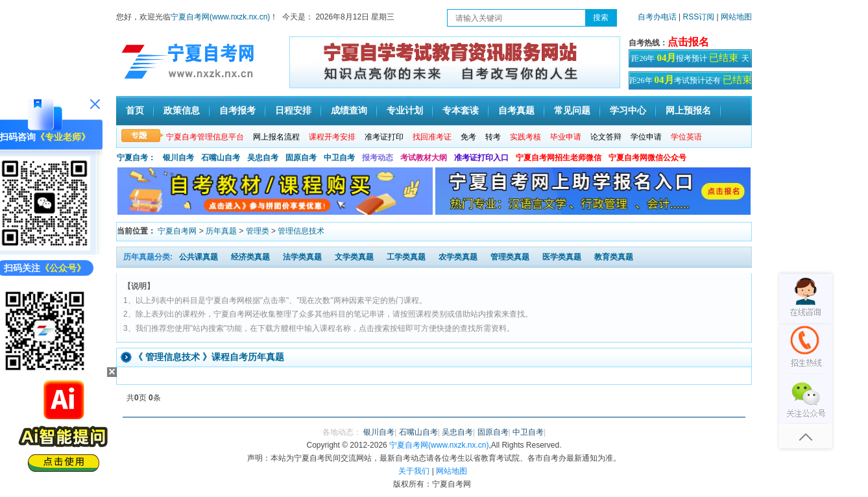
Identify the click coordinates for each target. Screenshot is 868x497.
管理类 (258, 231)
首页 (135, 111)
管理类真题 (510, 257)
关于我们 (414, 471)
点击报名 (688, 42)
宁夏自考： (136, 158)
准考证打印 (384, 137)
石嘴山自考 (221, 158)
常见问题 (572, 111)
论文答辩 (606, 137)
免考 (468, 137)
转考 (493, 137)
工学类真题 (406, 257)
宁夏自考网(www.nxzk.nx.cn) (220, 17)
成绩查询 (349, 111)
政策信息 (182, 111)
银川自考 (178, 158)
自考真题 (516, 111)
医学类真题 (562, 257)
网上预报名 (688, 111)
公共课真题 (199, 257)
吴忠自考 (263, 158)
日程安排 (293, 111)
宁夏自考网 (177, 231)
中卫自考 (339, 158)
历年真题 (221, 231)
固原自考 (301, 158)
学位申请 (646, 137)
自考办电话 (657, 17)
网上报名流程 (276, 137)
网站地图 (736, 17)
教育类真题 (614, 257)
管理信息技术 (301, 231)
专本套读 (461, 111)
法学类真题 (302, 257)
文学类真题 (354, 257)
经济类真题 (250, 257)
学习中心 (628, 111)
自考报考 (237, 111)
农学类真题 (458, 257)
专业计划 (405, 111)
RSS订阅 (700, 17)
